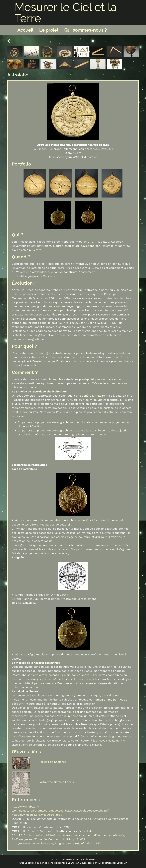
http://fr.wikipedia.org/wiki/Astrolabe (36, 815)
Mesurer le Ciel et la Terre (66, 13)
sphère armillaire (93, 396)
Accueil (25, 30)
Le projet (49, 30)
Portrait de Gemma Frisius (56, 782)
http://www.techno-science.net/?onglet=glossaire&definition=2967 (56, 843)
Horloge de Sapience (52, 762)
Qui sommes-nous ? (86, 30)
